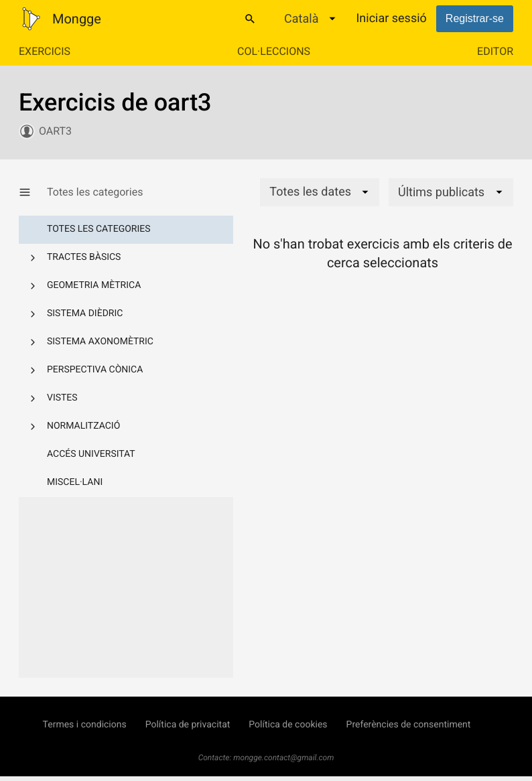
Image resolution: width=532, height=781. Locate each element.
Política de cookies (288, 725)
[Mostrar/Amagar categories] (33, 192)
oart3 (55, 131)
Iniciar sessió (391, 18)
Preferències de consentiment (409, 725)
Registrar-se (475, 18)
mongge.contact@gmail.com (283, 758)
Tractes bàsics (84, 257)
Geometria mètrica (94, 285)
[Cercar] (250, 19)
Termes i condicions (85, 725)
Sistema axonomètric (100, 342)
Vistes (62, 398)
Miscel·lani (75, 482)
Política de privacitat (188, 725)
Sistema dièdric (85, 313)
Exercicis (45, 51)
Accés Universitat (91, 454)
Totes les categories (99, 229)
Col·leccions (274, 51)
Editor (495, 51)
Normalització (83, 426)
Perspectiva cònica (95, 370)
